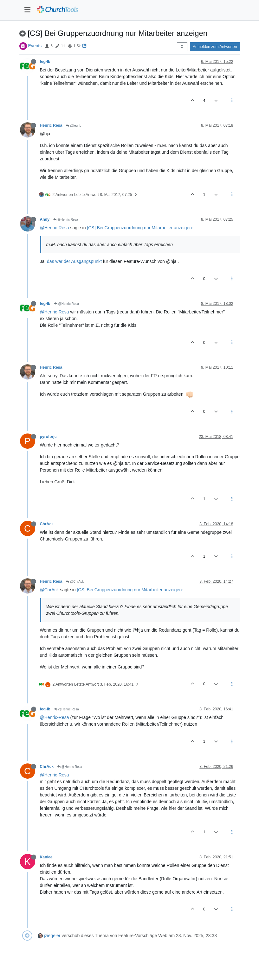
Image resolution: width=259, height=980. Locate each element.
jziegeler (52, 936)
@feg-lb (74, 126)
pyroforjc (48, 437)
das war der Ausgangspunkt (74, 261)
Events (35, 46)
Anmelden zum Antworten (215, 47)
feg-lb (45, 62)
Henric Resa (51, 125)
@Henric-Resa (55, 228)
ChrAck (47, 524)
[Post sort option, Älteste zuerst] (182, 47)
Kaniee (46, 857)
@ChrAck (75, 582)
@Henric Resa (66, 220)
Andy (45, 219)
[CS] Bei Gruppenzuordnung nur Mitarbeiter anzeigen (139, 228)
